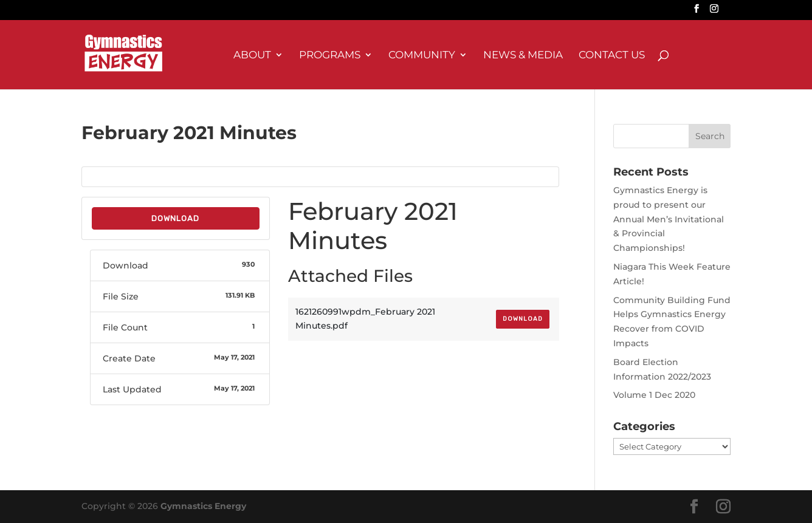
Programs (330, 56)
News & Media (523, 56)
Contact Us (612, 56)
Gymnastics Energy (203, 506)
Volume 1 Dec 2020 (654, 395)
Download (175, 218)
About (252, 56)
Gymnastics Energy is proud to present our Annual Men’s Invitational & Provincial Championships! (669, 219)
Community (422, 56)
